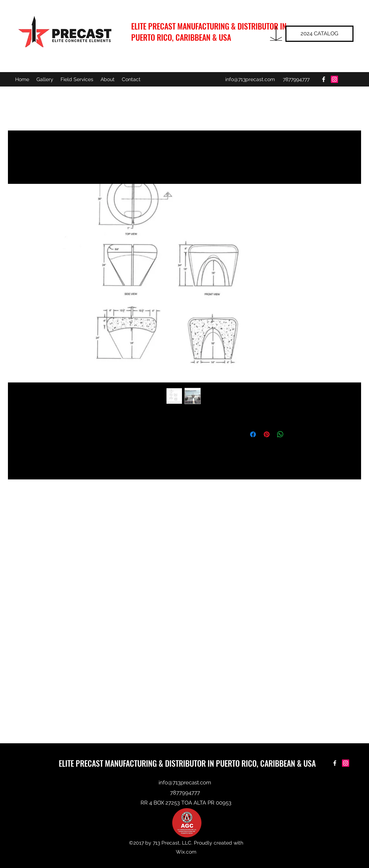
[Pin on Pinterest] (267, 434)
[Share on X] (294, 434)
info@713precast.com (250, 79)
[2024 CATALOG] (319, 34)
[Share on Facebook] (253, 434)
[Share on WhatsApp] (280, 434)
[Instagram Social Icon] (334, 79)
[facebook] (324, 79)
